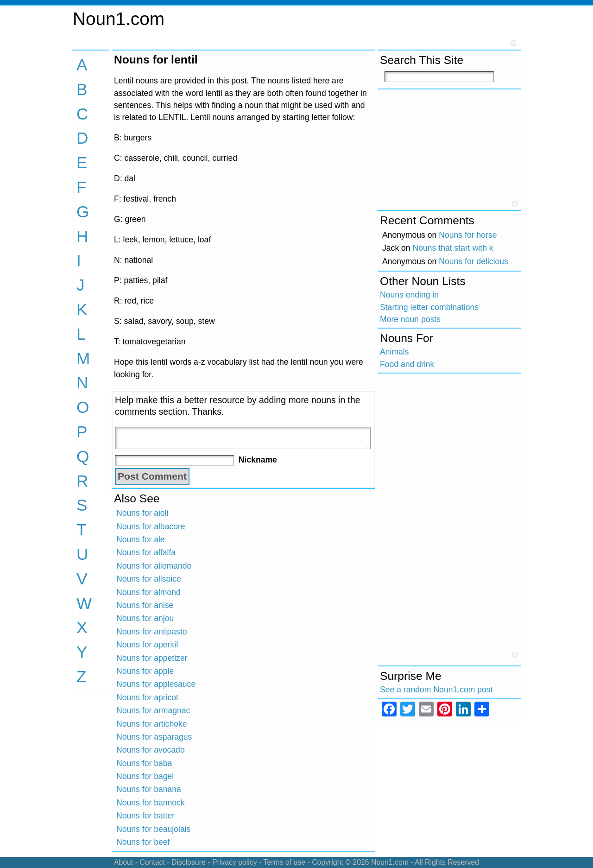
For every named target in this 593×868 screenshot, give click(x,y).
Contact (152, 862)
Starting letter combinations (429, 307)
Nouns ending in (409, 295)
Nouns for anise (145, 605)
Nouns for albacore (151, 526)
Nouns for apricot (147, 697)
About (123, 862)
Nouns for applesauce (156, 684)
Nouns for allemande (154, 566)
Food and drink (407, 364)
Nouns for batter (145, 816)
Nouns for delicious (473, 261)
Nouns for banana (149, 789)
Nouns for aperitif (147, 645)
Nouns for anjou (145, 618)
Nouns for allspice (149, 579)
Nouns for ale (141, 539)
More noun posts (410, 319)
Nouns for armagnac (153, 710)
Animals (394, 352)
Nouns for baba (144, 763)
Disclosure (189, 862)
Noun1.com (119, 19)
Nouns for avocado (151, 750)
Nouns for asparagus (154, 737)
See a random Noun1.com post (436, 690)
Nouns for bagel (145, 776)
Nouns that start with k (453, 248)
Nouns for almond (148, 592)
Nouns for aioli (142, 513)
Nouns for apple (145, 671)
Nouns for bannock (151, 803)
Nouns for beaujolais (153, 829)
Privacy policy (235, 862)
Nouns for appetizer (152, 658)
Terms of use (284, 862)
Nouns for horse (468, 235)
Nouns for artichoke (152, 724)
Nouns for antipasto (152, 632)
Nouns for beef (143, 842)
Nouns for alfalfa (146, 552)
